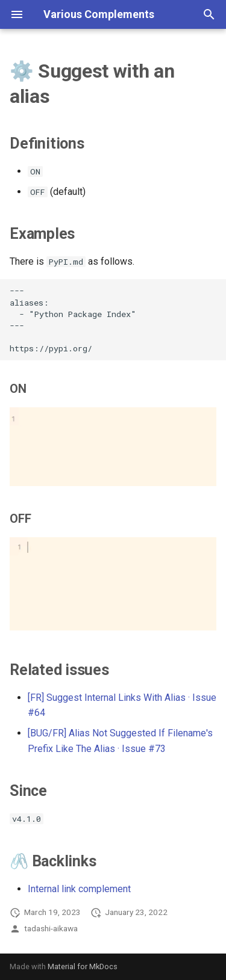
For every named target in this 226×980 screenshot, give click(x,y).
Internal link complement (79, 889)
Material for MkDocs (83, 966)
